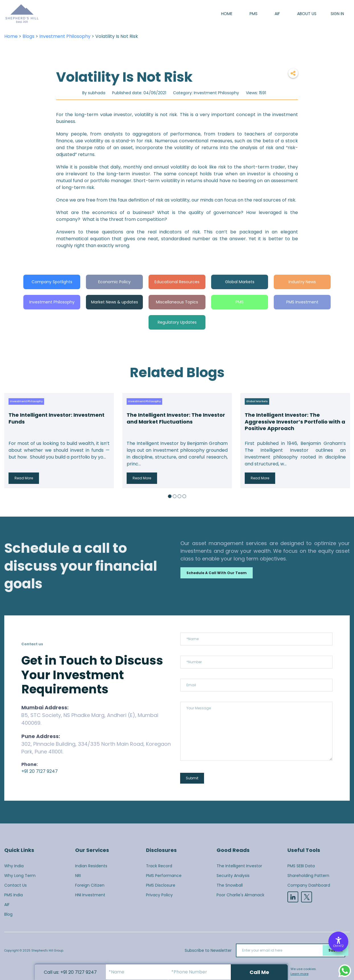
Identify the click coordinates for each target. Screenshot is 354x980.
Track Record (159, 866)
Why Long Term (20, 876)
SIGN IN (337, 14)
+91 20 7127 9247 (40, 771)
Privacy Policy (159, 895)
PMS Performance (164, 876)
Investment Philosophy (65, 36)
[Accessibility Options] (338, 942)
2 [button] (175, 496)
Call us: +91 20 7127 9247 (70, 972)
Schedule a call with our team (217, 573)
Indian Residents (91, 866)
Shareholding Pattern (308, 876)
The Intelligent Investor (239, 866)
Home (227, 14)
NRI (78, 876)
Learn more (300, 974)
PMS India (14, 895)
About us (307, 14)
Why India (14, 866)
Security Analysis (233, 876)
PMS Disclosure (161, 885)
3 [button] (179, 496)
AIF (277, 14)
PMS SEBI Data (301, 866)
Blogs (28, 36)
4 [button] (184, 496)
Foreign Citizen (90, 885)
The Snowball (230, 885)
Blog (8, 914)
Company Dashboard (309, 885)
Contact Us (16, 885)
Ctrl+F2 (338, 946)
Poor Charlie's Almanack (240, 895)
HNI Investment (90, 895)
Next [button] (344, 441)
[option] (59, 441)
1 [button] (170, 496)
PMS (254, 14)
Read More (24, 478)
